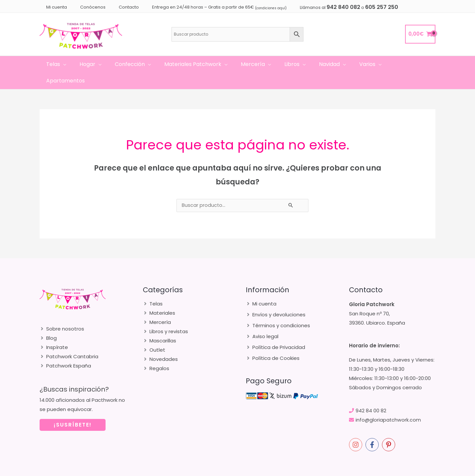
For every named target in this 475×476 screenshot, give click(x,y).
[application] (71, 64)
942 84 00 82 (371, 394)
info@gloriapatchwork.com (389, 403)
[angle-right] (62, 312)
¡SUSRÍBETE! (73, 408)
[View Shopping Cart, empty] (420, 34)
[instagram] (357, 428)
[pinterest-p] (390, 428)
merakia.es (385, 469)
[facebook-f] (373, 428)
